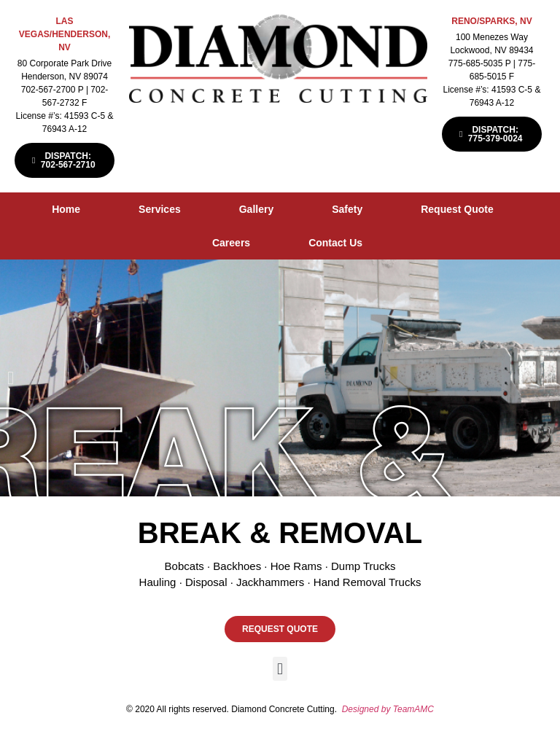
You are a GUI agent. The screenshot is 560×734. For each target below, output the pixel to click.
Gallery (256, 209)
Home (66, 209)
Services (160, 209)
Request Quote (457, 209)
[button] (11, 378)
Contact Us (335, 243)
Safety (347, 209)
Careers (231, 243)
